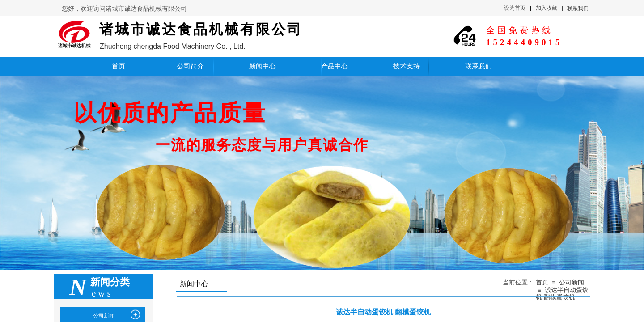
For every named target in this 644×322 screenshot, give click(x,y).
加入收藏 (547, 8)
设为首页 (515, 8)
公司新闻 (572, 282)
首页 (542, 282)
